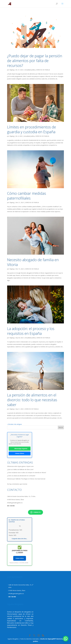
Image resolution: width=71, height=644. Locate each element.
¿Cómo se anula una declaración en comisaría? (21, 476)
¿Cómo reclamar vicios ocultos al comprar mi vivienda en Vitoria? (27, 473)
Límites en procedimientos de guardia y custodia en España (32, 129)
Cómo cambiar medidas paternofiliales (27, 196)
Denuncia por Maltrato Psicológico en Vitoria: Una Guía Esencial (26, 479)
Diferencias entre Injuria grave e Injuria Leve (20, 466)
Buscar (61, 427)
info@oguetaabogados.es (15, 503)
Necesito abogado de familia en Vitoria (33, 262)
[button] (66, 639)
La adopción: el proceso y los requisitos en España (31, 331)
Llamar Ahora (20, 453)
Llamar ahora (20, 558)
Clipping (12, 70)
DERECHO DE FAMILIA (43, 70)
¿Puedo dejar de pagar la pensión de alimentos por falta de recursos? (35, 61)
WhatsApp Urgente (20, 449)
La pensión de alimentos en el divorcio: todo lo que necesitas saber (32, 400)
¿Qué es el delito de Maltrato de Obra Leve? (20, 469)
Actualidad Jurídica (30, 70)
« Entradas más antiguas (14, 424)
